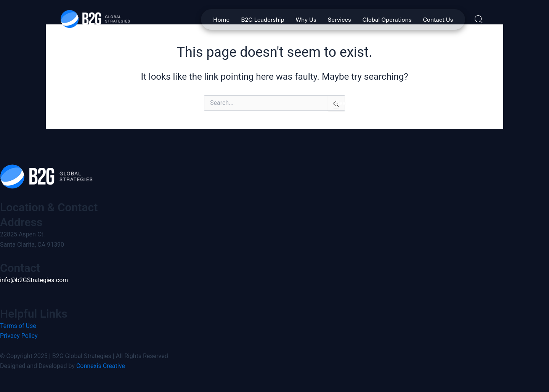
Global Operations (387, 19)
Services (340, 19)
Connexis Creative (101, 366)
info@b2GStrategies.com (34, 280)
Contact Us (438, 19)
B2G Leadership (262, 19)
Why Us (306, 19)
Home (221, 19)
